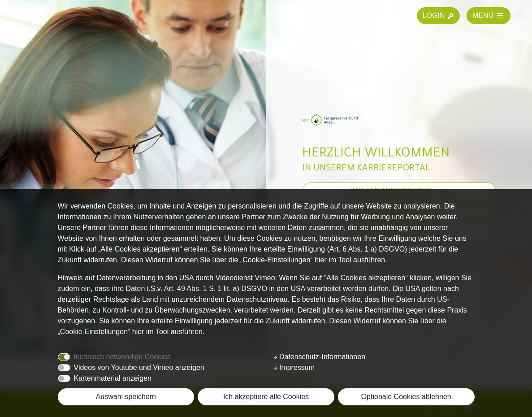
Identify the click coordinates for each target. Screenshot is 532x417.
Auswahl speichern (126, 397)
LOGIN (438, 16)
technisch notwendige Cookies (122, 357)
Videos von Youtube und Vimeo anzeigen (139, 367)
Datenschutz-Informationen (319, 357)
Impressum (294, 367)
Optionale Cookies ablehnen (406, 397)
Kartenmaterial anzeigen (113, 378)
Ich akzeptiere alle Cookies (266, 397)
